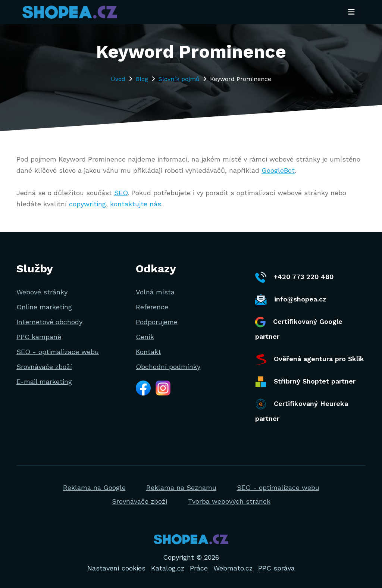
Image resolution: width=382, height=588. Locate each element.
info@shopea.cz (291, 300)
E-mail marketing (44, 381)
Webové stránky (42, 292)
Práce (199, 568)
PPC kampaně (39, 337)
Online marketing (44, 307)
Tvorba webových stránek (229, 501)
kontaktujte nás (136, 204)
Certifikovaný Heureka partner (302, 410)
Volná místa (155, 292)
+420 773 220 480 (294, 277)
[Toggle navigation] (351, 12)
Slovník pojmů (179, 79)
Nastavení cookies (116, 568)
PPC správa (276, 568)
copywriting (87, 204)
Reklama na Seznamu (181, 487)
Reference (152, 307)
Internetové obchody (49, 322)
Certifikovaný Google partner (299, 329)
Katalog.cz (168, 568)
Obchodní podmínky (168, 367)
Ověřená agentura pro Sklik (310, 359)
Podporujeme (157, 322)
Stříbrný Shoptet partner (305, 382)
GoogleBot (278, 170)
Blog (142, 79)
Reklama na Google (94, 487)
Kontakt (148, 352)
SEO (121, 193)
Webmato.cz (233, 568)
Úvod (118, 79)
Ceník (145, 337)
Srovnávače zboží (44, 367)
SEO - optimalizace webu (58, 352)
